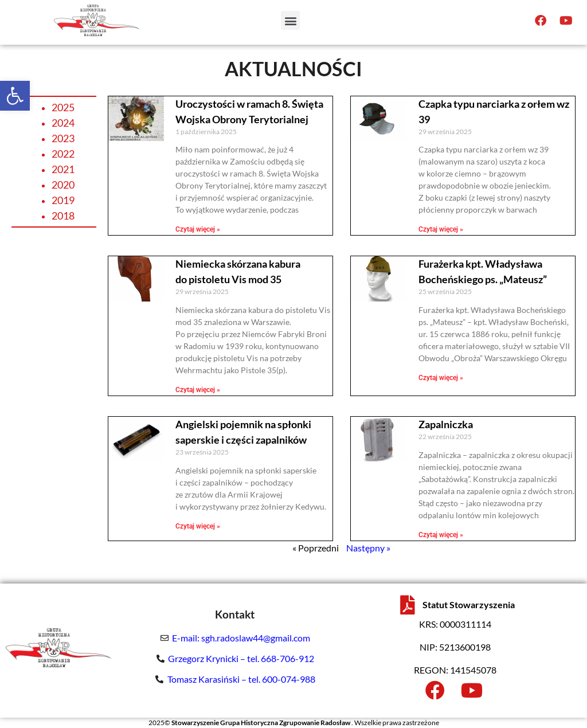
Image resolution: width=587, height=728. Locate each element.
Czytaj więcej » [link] (198, 229)
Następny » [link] (368, 548)
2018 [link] (63, 216)
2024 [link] (63, 123)
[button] (290, 16)
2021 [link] (63, 169)
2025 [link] (63, 107)
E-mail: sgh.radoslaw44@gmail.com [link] (241, 638)
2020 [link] (63, 185)
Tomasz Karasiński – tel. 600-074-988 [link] (241, 679)
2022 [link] (63, 154)
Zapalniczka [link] (446, 424)
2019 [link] (63, 200)
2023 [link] (63, 138)
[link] (15, 96)
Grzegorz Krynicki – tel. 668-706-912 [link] (241, 658)
